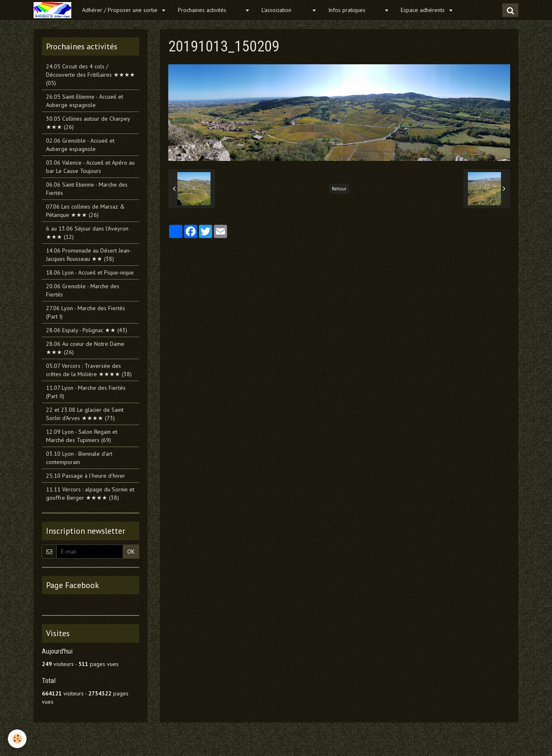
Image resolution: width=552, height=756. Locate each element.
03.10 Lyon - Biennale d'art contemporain (79, 458)
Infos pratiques (355, 10)
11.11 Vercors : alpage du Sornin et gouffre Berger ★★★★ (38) (90, 493)
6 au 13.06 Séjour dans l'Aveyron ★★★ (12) (87, 233)
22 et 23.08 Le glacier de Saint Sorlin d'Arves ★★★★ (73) (85, 414)
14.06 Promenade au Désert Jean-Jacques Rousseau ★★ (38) (89, 255)
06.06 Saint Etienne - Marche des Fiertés (87, 189)
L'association (286, 10)
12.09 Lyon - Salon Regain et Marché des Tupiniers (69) (82, 436)
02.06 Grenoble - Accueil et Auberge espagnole (80, 145)
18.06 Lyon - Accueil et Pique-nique (90, 272)
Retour (339, 188)
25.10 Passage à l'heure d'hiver (86, 476)
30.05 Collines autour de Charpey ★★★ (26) (88, 123)
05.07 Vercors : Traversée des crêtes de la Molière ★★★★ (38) (89, 370)
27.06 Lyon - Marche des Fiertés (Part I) (86, 312)
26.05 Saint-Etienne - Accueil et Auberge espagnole (85, 101)
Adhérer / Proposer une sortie (121, 10)
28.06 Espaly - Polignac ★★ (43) (87, 330)
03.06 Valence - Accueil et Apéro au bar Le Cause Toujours (90, 167)
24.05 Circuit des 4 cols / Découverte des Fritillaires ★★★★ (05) (91, 75)
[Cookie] (18, 739)
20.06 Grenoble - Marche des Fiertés (83, 290)
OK (131, 552)
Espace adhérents (424, 10)
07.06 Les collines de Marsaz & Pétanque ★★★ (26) (85, 211)
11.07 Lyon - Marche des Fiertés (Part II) (86, 392)
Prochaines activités (210, 10)
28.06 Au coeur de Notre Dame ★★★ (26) (85, 348)
